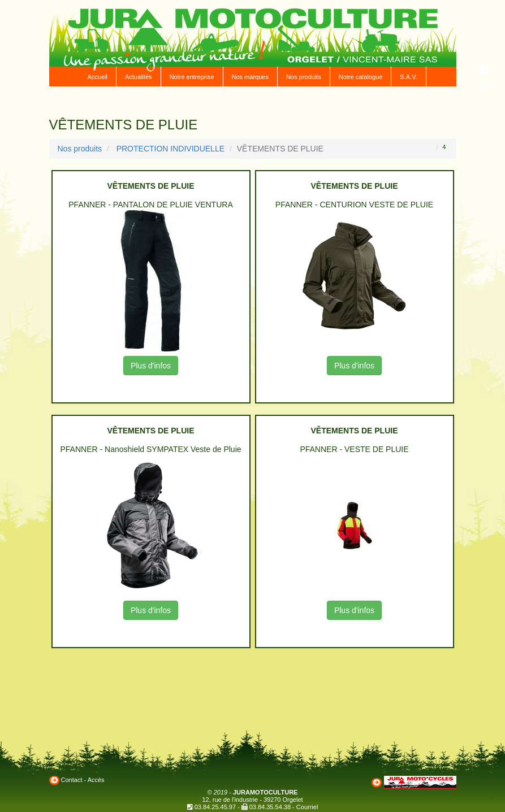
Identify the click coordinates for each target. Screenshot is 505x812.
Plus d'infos (151, 366)
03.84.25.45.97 (215, 807)
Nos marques (250, 77)
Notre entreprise (192, 77)
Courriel (307, 807)
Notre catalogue (361, 77)
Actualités (139, 77)
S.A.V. (408, 77)
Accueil (97, 77)
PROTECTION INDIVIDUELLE (171, 149)
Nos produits (304, 77)
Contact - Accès (83, 780)
